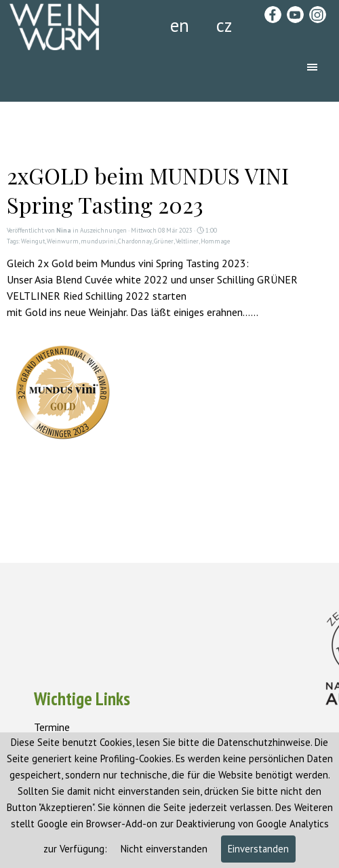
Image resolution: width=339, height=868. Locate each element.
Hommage (215, 241)
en (180, 25)
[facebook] (273, 15)
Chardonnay (135, 241)
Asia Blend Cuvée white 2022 (101, 279)
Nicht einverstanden (163, 849)
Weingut (33, 241)
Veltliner (187, 241)
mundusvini (98, 241)
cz (224, 25)
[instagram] (318, 15)
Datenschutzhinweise (264, 742)
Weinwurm (63, 241)
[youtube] (295, 15)
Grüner (164, 241)
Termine (52, 727)
